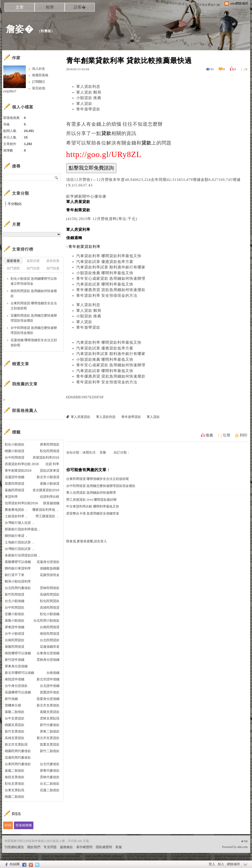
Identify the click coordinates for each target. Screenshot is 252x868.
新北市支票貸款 (48, 738)
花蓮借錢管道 (50, 647)
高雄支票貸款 (15, 738)
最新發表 (13, 261)
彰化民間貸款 (50, 601)
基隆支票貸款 (50, 712)
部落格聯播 (24, 825)
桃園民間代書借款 (18, 751)
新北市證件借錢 (48, 679)
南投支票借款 (15, 777)
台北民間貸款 (50, 640)
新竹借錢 (11, 699)
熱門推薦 (53, 268)
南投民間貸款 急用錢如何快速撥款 (34, 293)
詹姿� (20, 29)
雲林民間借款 (50, 588)
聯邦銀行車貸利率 (18, 568)
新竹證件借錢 (15, 660)
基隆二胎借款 (15, 712)
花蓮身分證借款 (48, 562)
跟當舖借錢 (51, 503)
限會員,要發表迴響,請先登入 (87, 541)
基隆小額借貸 (50, 484)
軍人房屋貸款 (80, 417)
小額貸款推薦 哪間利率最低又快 (105, 273)
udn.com (242, 847)
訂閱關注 (39, 82)
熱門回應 (33, 268)
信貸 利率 (52, 464)
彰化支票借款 (15, 784)
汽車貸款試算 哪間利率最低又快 (105, 284)
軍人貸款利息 (88, 87)
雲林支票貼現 (50, 718)
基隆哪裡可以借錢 (18, 562)
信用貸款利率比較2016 (21, 503)
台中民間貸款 (15, 607)
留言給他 (39, 88)
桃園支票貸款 (15, 725)
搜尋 (57, 177)
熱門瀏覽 (13, 268)
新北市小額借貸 (48, 477)
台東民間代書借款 (18, 764)
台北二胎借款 (50, 784)
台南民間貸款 (15, 640)
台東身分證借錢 (48, 653)
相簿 (50, 7)
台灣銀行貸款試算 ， (20, 549)
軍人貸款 (84, 104)
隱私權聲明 (104, 847)
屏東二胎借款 (50, 731)
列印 (243, 435)
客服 (119, 847)
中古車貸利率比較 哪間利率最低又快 (93, 506)
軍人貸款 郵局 (89, 92)
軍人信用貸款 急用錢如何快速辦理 (91, 493)
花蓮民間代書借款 (18, 757)
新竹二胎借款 (50, 751)
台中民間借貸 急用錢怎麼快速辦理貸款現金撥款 (101, 486)
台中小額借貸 (15, 634)
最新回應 (33, 261)
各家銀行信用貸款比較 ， (23, 555)
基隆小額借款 (15, 621)
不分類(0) (15, 204)
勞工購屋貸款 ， (48, 516)
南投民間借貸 (50, 634)
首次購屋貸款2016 (46, 490)
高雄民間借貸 (50, 607)
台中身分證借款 (16, 686)
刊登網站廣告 (14, 847)
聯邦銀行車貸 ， (17, 536)
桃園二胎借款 (15, 797)
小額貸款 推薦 (89, 98)
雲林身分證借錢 (48, 660)
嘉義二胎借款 (15, 771)
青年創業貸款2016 (18, 471)
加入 (221, 864)
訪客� (80, 7)
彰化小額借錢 (50, 614)
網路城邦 (233, 864)
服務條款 (66, 847)
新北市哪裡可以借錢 (19, 673)
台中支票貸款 (15, 718)
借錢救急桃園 (50, 568)
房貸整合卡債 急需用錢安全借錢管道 (93, 513)
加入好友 (39, 69)
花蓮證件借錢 (15, 477)
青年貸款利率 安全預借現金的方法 (107, 296)
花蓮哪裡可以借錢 (18, 692)
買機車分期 (13, 705)
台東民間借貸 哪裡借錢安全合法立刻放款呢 (98, 479)
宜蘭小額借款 (15, 614)
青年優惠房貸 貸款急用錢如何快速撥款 (111, 290)
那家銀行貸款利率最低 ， (23, 529)
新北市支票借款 (48, 705)
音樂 (103, 452)
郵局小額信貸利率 (18, 581)
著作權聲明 (84, 847)
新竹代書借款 (50, 725)
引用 (226, 435)
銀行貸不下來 (15, 575)
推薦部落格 (40, 75)
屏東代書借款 (50, 771)
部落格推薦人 (25, 411)
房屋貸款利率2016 (46, 457)
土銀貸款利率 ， (17, 516)
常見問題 (50, 847)
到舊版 (46, 31)
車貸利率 (11, 497)
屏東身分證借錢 (16, 666)
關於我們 (34, 847)
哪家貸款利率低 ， (46, 510)
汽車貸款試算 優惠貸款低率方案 (105, 262)
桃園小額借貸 (15, 451)
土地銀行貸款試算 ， (20, 542)
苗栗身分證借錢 (48, 699)
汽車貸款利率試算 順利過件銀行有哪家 (111, 267)
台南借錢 (53, 673)
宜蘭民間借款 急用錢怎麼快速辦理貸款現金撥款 (34, 318)
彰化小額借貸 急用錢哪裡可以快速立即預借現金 (34, 281)
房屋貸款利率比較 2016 (22, 464)
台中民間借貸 (15, 457)
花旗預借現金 (50, 575)
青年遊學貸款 (88, 109)
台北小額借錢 (15, 601)
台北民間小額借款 (46, 621)
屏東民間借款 (50, 444)
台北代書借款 (50, 764)
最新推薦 (53, 261)
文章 (20, 7)
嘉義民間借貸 (15, 490)
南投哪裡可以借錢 (18, 653)
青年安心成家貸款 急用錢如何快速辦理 (111, 278)
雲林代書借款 (50, 777)
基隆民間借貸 (15, 647)
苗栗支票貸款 (50, 744)
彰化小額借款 (15, 444)
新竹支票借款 (15, 731)
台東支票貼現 (15, 790)
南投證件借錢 (15, 679)
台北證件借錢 (50, 686)
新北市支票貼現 (16, 744)
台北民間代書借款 (18, 588)
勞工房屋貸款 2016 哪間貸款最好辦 (92, 500)
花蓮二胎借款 (50, 790)
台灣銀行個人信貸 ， (20, 523)
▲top (244, 841)
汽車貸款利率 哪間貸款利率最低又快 (109, 256)
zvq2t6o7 (10, 91)
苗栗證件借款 (50, 692)
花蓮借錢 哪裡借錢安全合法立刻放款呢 (34, 343)
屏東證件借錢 (15, 627)
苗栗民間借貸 (15, 484)
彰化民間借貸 (50, 451)
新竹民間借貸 (15, 594)
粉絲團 (15, 864)
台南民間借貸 (50, 627)
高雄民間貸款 (50, 594)
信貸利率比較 (50, 497)
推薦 (209, 435)
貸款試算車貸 (50, 471)
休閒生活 (89, 452)
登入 (212, 864)
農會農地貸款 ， (17, 510)
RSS (8, 825)
